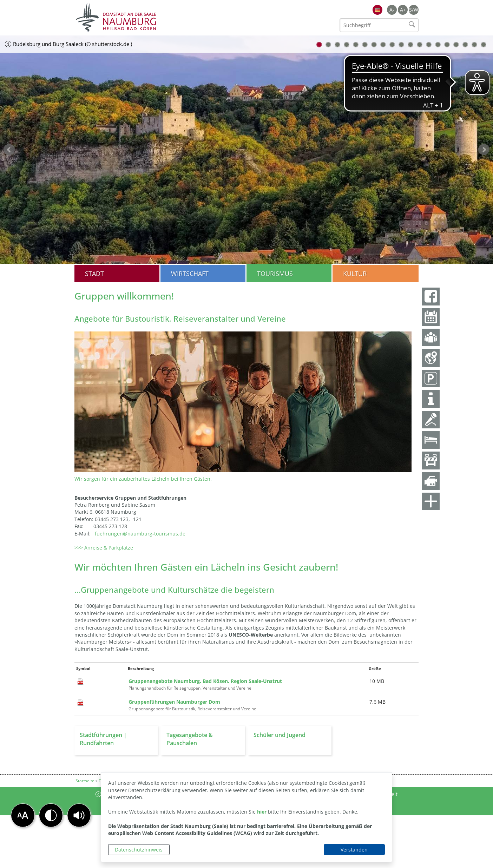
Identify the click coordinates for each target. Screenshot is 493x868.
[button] (79, 815)
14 (438, 45)
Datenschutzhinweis (139, 850)
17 (465, 45)
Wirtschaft (190, 274)
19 (484, 45)
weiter (484, 150)
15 (447, 45)
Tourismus (275, 274)
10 (401, 45)
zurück (9, 150)
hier (262, 812)
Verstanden (354, 850)
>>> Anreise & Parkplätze (104, 548)
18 (474, 45)
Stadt (94, 274)
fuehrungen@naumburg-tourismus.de (140, 534)
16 (456, 45)
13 (429, 45)
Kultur (355, 274)
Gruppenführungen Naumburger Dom (174, 702)
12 (420, 45)
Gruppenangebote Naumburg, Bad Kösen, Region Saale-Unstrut (205, 681)
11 (410, 45)
